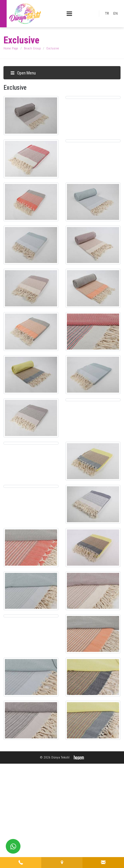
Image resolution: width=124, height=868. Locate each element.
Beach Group (32, 48)
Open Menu (23, 73)
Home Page (11, 48)
